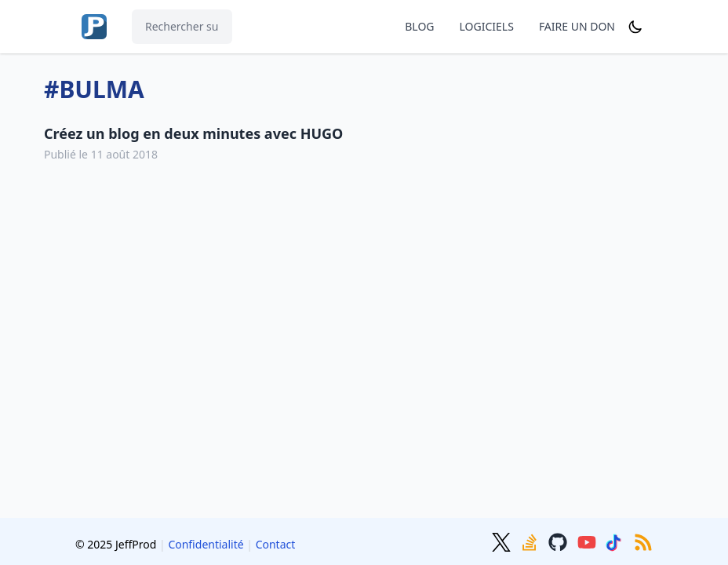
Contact (276, 544)
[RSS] (643, 541)
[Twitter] (503, 541)
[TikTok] (617, 541)
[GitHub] (559, 541)
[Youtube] (588, 541)
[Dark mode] (635, 27)
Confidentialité (206, 544)
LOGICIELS (487, 26)
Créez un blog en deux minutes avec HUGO (193, 133)
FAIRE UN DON (577, 26)
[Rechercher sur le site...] (182, 27)
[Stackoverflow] (531, 541)
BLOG (419, 26)
